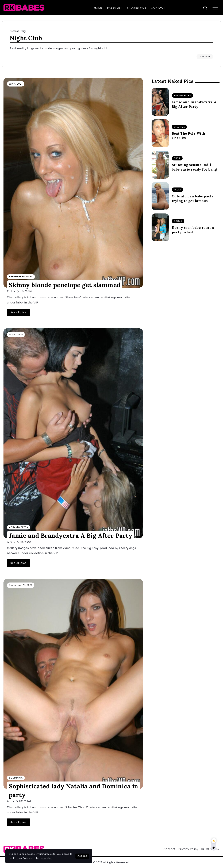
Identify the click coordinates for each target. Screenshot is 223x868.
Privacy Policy (22, 858)
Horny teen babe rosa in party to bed (193, 230)
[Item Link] (73, 183)
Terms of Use (44, 858)
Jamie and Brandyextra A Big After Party (71, 536)
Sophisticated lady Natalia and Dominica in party (74, 790)
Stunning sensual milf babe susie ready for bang (194, 167)
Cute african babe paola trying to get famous (193, 199)
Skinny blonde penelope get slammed (65, 285)
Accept (82, 856)
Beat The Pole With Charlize (189, 136)
